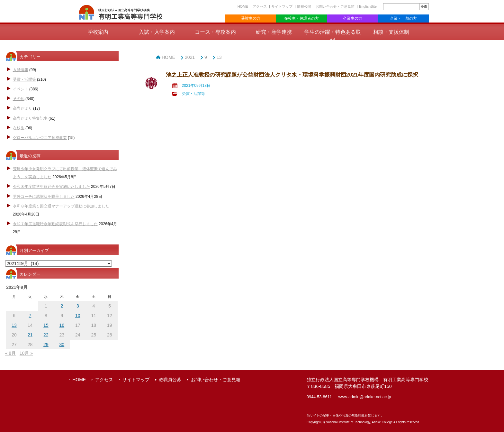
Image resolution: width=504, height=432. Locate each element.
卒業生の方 (353, 18)
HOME (243, 6)
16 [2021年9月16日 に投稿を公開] (62, 325)
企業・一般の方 (403, 18)
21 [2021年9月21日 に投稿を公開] (30, 335)
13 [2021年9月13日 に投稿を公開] (14, 325)
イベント (21, 89)
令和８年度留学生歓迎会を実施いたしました (51, 187)
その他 (19, 99)
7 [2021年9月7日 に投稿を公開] (30, 316)
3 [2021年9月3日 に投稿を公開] (78, 306)
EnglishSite (368, 6)
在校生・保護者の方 (301, 18)
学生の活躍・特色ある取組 (333, 36)
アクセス (260, 6)
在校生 (19, 128)
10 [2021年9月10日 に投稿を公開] (78, 316)
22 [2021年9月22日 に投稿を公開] (46, 335)
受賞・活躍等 (24, 79)
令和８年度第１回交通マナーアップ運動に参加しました (61, 206)
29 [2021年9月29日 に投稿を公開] (46, 345)
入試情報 (21, 70)
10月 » (26, 353)
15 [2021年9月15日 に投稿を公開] (46, 325)
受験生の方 (251, 18)
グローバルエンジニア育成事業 (40, 138)
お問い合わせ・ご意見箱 (335, 6)
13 (219, 57)
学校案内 (98, 32)
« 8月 (10, 353)
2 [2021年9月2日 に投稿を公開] (62, 306)
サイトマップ (282, 6)
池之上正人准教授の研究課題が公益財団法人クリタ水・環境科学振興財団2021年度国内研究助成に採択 (292, 75)
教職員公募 (170, 380)
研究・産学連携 (274, 32)
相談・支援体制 (391, 32)
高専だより (22, 108)
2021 (190, 57)
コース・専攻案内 (215, 32)
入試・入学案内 (157, 32)
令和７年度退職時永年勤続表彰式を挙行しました (55, 224)
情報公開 (304, 6)
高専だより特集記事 (30, 118)
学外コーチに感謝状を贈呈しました (44, 197)
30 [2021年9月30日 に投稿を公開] (62, 345)
